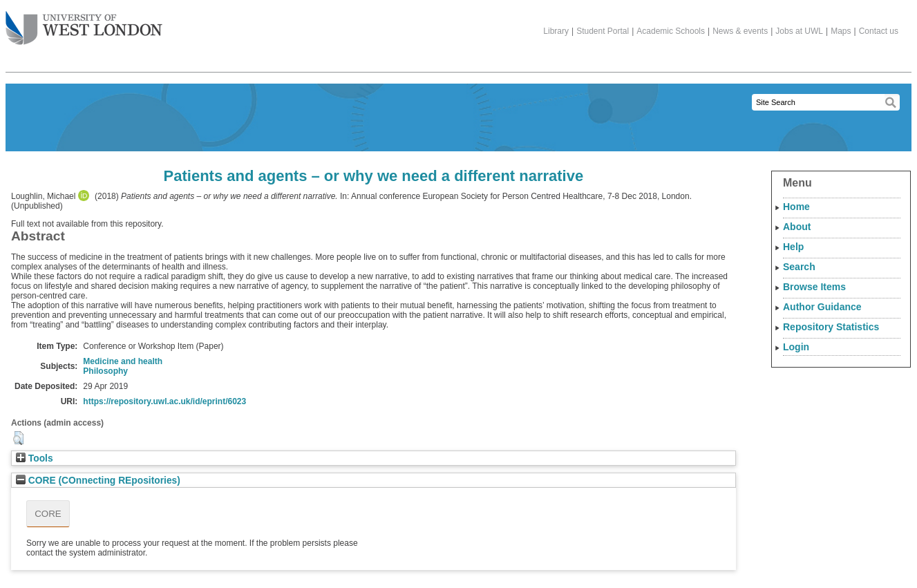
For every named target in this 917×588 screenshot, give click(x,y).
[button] (18, 438)
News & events (740, 31)
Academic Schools (671, 31)
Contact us (879, 31)
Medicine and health (123, 361)
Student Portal (603, 31)
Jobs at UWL (799, 31)
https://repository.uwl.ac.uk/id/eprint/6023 (164, 401)
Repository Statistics (831, 327)
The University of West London (84, 23)
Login (796, 347)
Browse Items (814, 287)
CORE (48, 514)
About (797, 227)
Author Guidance (822, 307)
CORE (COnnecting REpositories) (98, 481)
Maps (841, 31)
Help (793, 247)
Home (796, 207)
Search (799, 267)
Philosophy (105, 371)
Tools (35, 458)
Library (556, 31)
